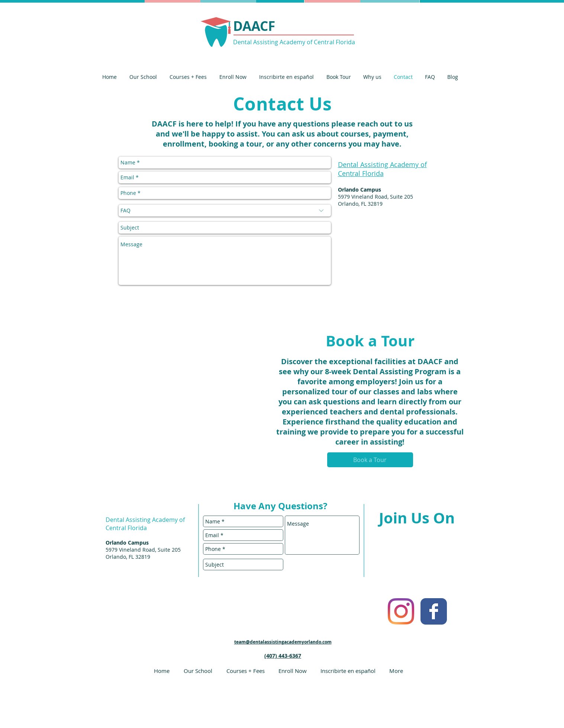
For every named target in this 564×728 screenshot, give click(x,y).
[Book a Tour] (370, 460)
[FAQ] (225, 211)
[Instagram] (401, 611)
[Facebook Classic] (434, 611)
